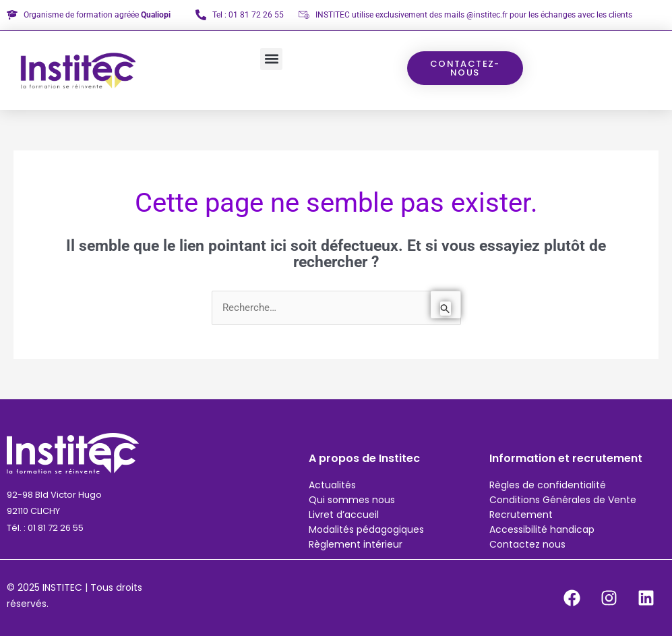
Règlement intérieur (356, 544)
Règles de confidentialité (548, 485)
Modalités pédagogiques (366, 529)
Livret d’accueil (344, 515)
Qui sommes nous (352, 500)
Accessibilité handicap (542, 529)
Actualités (332, 485)
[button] (271, 59)
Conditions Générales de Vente (563, 500)
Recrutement (521, 515)
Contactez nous (527, 544)
